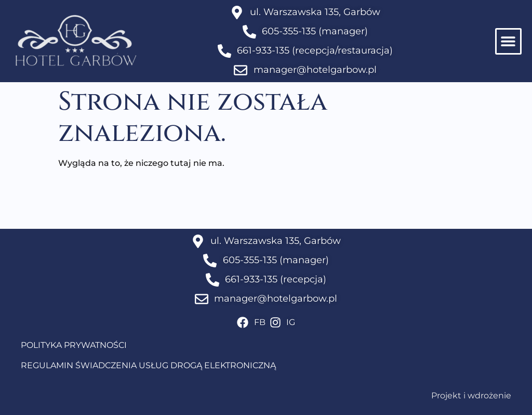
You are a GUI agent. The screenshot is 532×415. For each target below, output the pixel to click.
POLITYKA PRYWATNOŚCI (74, 345)
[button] (508, 41)
